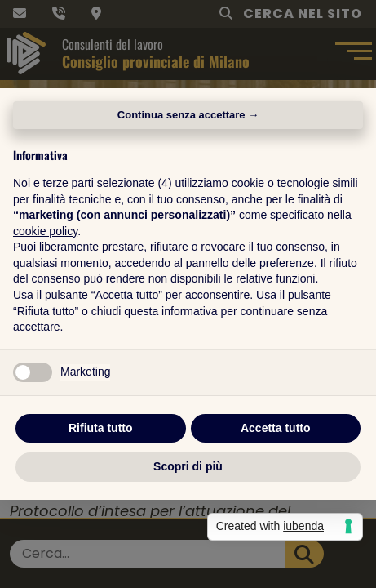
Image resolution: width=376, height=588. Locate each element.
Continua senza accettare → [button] (188, 115)
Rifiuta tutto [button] (101, 428)
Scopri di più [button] (188, 466)
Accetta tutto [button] (276, 428)
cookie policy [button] (45, 231)
